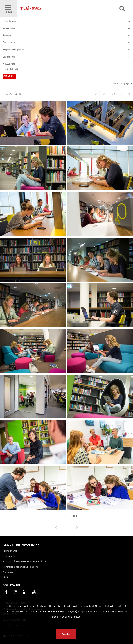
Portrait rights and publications (20, 567)
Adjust (13, 69)
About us (8, 572)
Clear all (9, 76)
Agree (66, 634)
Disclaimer (9, 556)
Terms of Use (10, 551)
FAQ (5, 577)
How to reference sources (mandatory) (25, 561)
